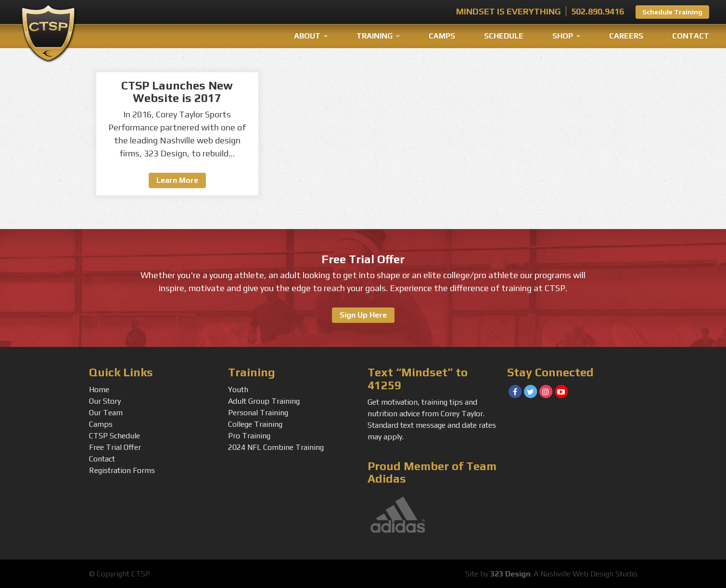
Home (99, 390)
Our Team (106, 413)
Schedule (504, 36)
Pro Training (249, 436)
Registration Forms (122, 470)
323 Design (510, 574)
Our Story (105, 401)
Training (375, 36)
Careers (626, 36)
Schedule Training (672, 12)
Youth (238, 390)
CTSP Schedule (115, 436)
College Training (255, 424)
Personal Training (258, 413)
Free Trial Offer (115, 447)
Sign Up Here (363, 315)
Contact (691, 36)
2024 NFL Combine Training (276, 447)
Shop (563, 36)
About (307, 36)
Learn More (177, 180)
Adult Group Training (264, 401)
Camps (442, 36)
